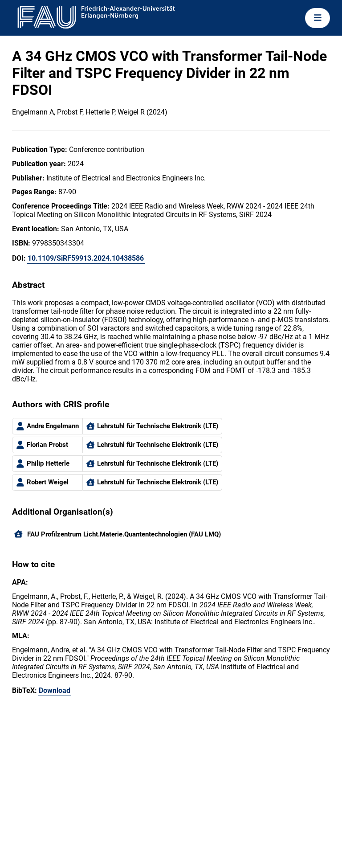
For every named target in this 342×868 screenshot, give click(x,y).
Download (55, 690)
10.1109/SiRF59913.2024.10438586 (86, 258)
